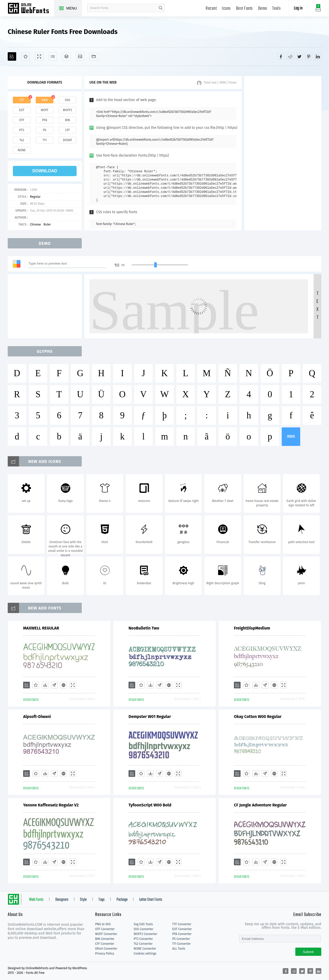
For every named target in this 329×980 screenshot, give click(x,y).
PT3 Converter (143, 939)
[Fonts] (94, 56)
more (291, 437)
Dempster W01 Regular (150, 717)
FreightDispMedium (252, 628)
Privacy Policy (105, 954)
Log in (298, 8)
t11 (44, 140)
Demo (263, 9)
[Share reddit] (290, 56)
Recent (211, 9)
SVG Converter (143, 929)
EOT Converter (182, 929)
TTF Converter (182, 924)
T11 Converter (181, 944)
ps (45, 130)
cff (67, 130)
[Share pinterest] (309, 56)
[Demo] (39, 56)
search (161, 8)
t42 (22, 140)
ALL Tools (179, 949)
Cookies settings (145, 954)
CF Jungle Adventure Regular (260, 805)
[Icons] (80, 56)
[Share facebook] (281, 56)
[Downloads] (45, 685)
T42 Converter (143, 944)
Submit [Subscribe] (308, 952)
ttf (22, 100)
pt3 (22, 130)
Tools (277, 9)
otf (22, 120)
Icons (226, 9)
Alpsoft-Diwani (37, 717)
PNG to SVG (103, 924)
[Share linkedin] (318, 56)
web (45, 100)
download (45, 171)
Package (122, 900)
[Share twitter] (299, 56)
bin (67, 120)
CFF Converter (105, 944)
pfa (45, 120)
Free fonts (31, 9)
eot (22, 110)
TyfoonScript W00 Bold (150, 805)
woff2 (68, 110)
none (22, 150)
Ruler (47, 224)
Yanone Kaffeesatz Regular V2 (51, 805)
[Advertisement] (283, 153)
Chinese (35, 224)
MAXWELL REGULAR (41, 628)
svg (67, 100)
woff (44, 110)
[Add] (12, 56)
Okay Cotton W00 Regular (258, 717)
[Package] (66, 56)
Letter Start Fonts (151, 900)
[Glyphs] (53, 56)
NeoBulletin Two (144, 628)
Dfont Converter (106, 949)
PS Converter (181, 939)
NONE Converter (145, 949)
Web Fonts (36, 900)
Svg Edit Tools (143, 924)
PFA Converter (182, 934)
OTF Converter (105, 929)
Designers (62, 900)
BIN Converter (105, 939)
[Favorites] (26, 56)
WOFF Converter (106, 934)
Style (83, 900)
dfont (67, 140)
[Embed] (63, 685)
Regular (35, 197)
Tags (102, 900)
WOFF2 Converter (145, 934)
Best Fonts (244, 9)
